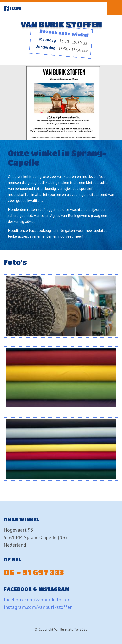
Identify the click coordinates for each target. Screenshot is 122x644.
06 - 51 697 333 (34, 572)
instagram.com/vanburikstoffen (38, 607)
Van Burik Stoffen (61, 24)
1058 (15, 8)
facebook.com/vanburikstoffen (37, 600)
